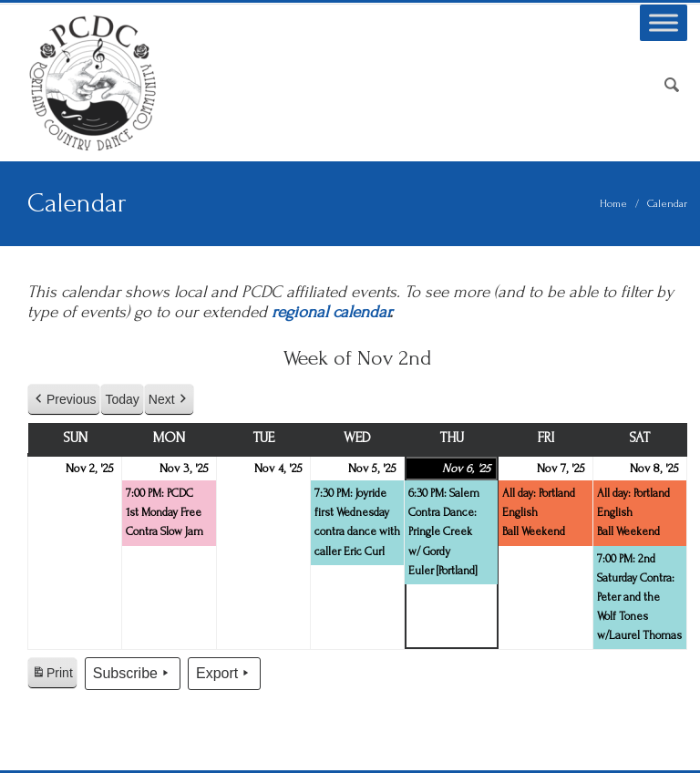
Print (52, 675)
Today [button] (122, 399)
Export (224, 674)
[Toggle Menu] (664, 22)
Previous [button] (64, 400)
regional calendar (330, 312)
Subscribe (133, 674)
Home (613, 204)
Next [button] (169, 400)
